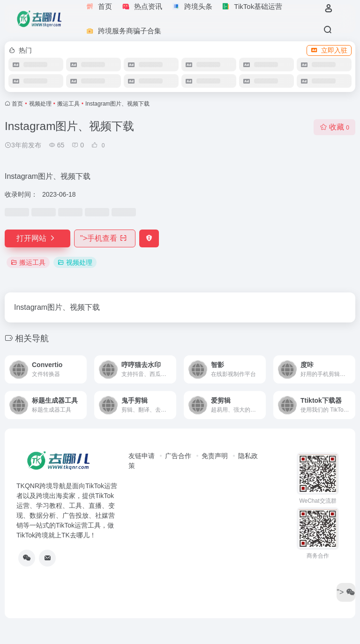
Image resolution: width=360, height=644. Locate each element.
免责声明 (215, 456)
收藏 (334, 127)
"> (105, 238)
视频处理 (40, 104)
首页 (17, 104)
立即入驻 (329, 50)
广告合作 (178, 456)
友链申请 (142, 456)
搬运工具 (68, 104)
